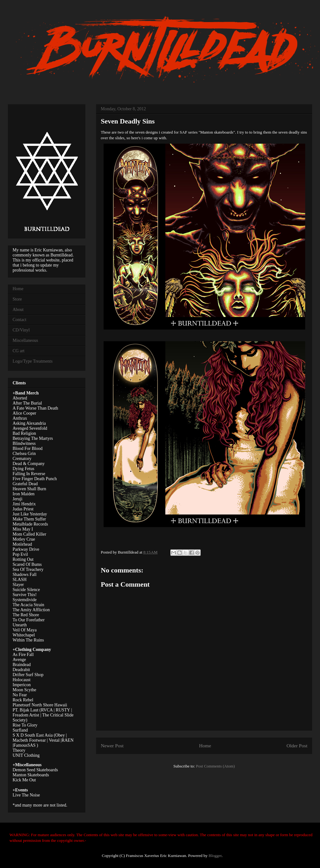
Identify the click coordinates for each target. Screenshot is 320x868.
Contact (20, 320)
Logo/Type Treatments (33, 361)
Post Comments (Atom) (215, 766)
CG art (19, 351)
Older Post (297, 746)
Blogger (215, 856)
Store (17, 299)
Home (205, 746)
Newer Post (112, 746)
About (18, 310)
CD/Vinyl (21, 330)
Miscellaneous (25, 340)
